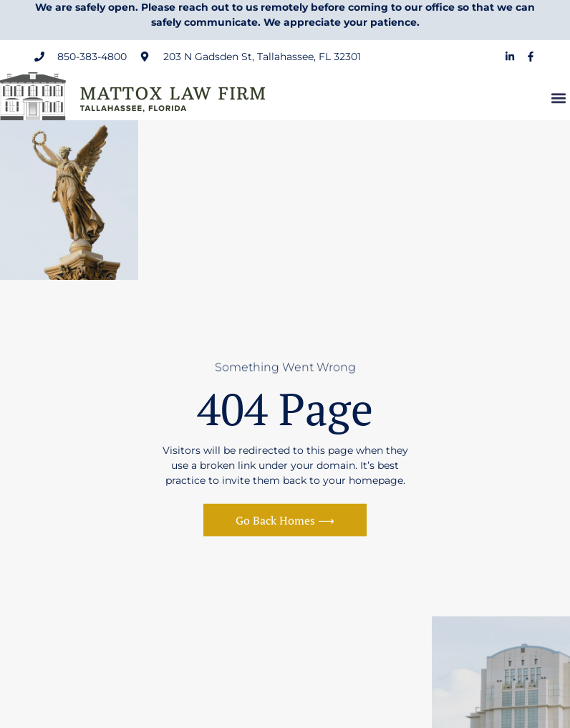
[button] (558, 99)
